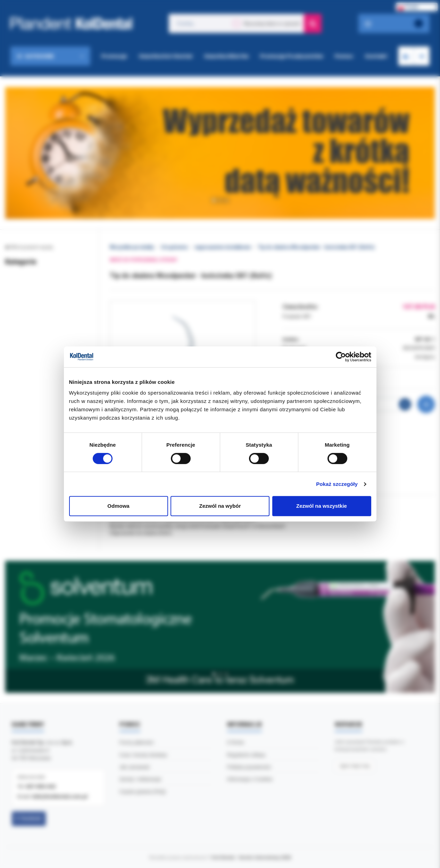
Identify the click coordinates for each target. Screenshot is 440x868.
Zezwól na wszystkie (322, 506)
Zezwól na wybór (220, 506)
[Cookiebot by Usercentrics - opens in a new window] (341, 357)
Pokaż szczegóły (337, 484)
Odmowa (118, 506)
